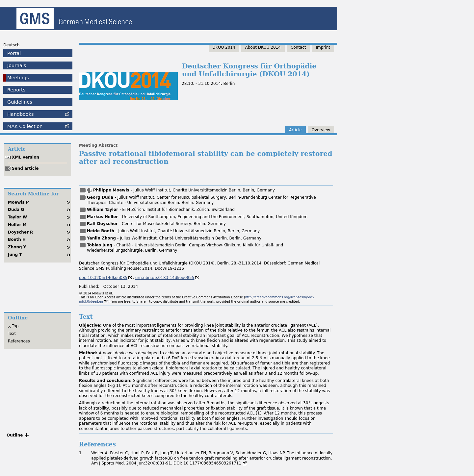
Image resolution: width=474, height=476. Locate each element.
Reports (16, 90)
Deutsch (11, 45)
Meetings (18, 78)
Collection (25, 126)
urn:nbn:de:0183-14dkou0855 (165, 278)
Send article (25, 168)
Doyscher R (20, 232)
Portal (14, 53)
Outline (15, 435)
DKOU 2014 (224, 47)
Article (295, 130)
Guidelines (20, 102)
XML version (26, 157)
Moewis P (18, 202)
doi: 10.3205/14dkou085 (103, 278)
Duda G (16, 210)
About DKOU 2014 (263, 47)
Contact (298, 47)
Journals (17, 65)
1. (81, 453)
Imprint (323, 47)
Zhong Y (17, 247)
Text (12, 334)
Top (15, 326)
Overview (321, 130)
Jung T (15, 255)
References (19, 341)
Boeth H (17, 239)
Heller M (17, 225)
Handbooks (20, 114)
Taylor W (17, 217)
